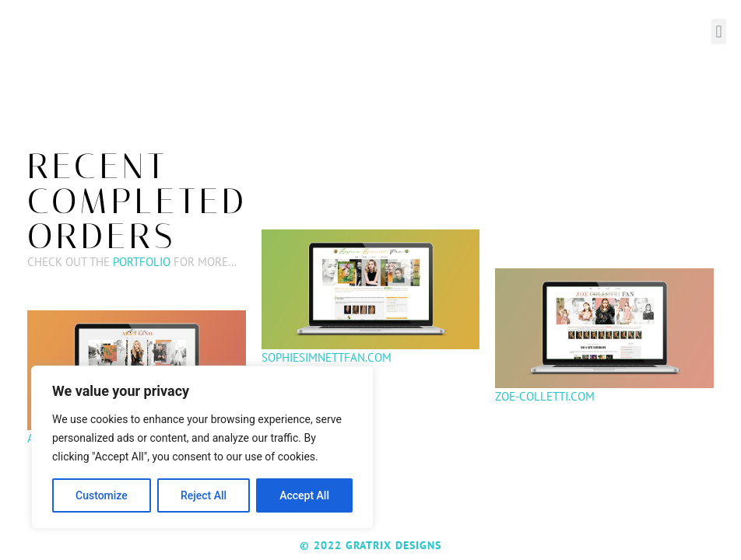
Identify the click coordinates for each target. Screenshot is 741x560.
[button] (719, 31)
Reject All (204, 495)
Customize (102, 495)
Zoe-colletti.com (545, 396)
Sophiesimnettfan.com (327, 357)
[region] (202, 447)
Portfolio (142, 262)
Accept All (304, 495)
